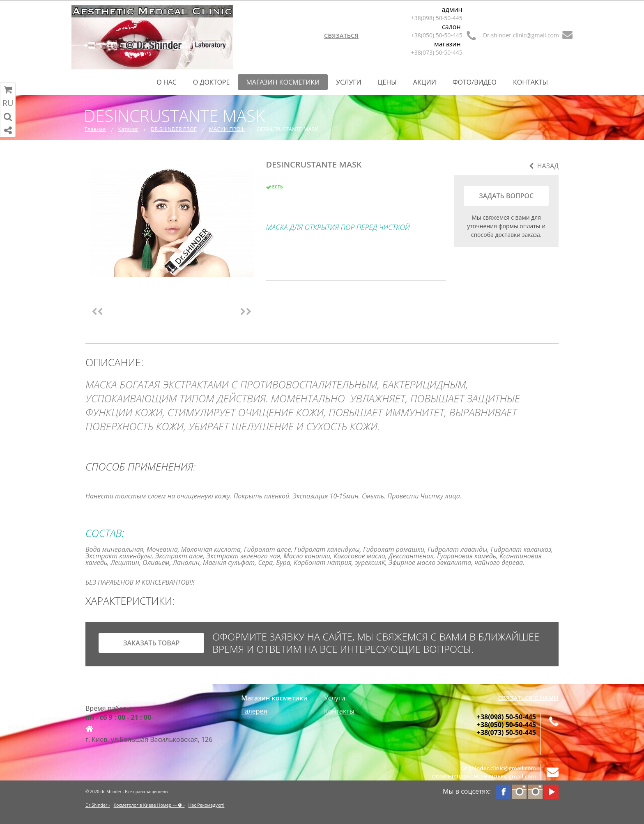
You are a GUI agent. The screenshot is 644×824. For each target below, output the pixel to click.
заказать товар (152, 643)
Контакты (530, 82)
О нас (167, 82)
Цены (387, 82)
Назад (544, 166)
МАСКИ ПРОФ (227, 129)
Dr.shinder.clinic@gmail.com (521, 35)
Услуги (349, 82)
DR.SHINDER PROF (174, 129)
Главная (95, 129)
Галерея (254, 711)
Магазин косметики (283, 82)
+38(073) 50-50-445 (437, 52)
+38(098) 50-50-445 (437, 18)
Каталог (128, 129)
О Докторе (212, 82)
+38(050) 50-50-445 (437, 35)
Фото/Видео (475, 82)
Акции (425, 82)
